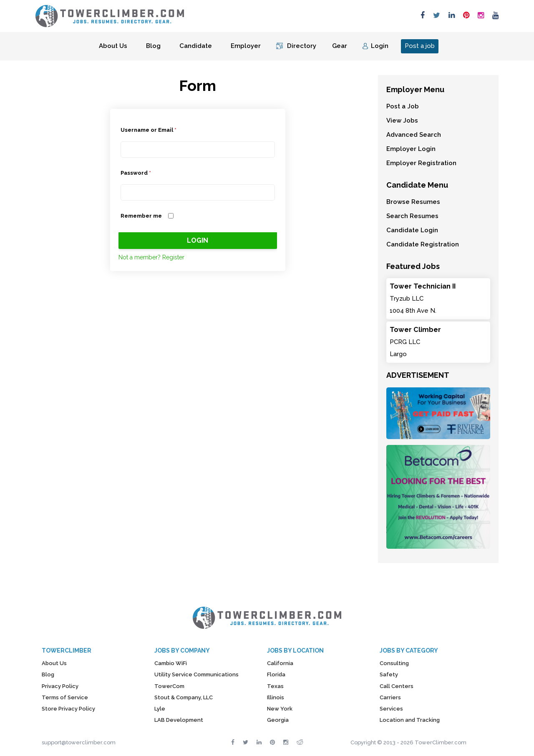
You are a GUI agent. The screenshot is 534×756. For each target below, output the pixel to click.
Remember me (141, 216)
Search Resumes (412, 216)
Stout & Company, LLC (184, 697)
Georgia (278, 720)
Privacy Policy (60, 686)
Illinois (276, 697)
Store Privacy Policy (68, 709)
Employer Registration (421, 163)
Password (136, 173)
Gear (340, 46)
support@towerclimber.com (79, 742)
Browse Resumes (413, 202)
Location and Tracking (410, 720)
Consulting (394, 663)
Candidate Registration (423, 244)
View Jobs (402, 121)
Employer (246, 46)
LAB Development (179, 720)
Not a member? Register (151, 257)
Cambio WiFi (171, 663)
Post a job (420, 46)
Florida (276, 674)
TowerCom (169, 686)
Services (391, 709)
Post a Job (403, 106)
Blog (153, 46)
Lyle (160, 709)
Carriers (390, 697)
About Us (113, 46)
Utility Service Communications (196, 674)
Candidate (196, 46)
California (280, 663)
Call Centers (397, 686)
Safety (389, 674)
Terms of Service (65, 697)
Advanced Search (414, 135)
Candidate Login (412, 230)
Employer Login (411, 149)
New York (280, 709)
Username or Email (149, 130)
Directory (302, 46)
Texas (275, 686)
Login (380, 46)
